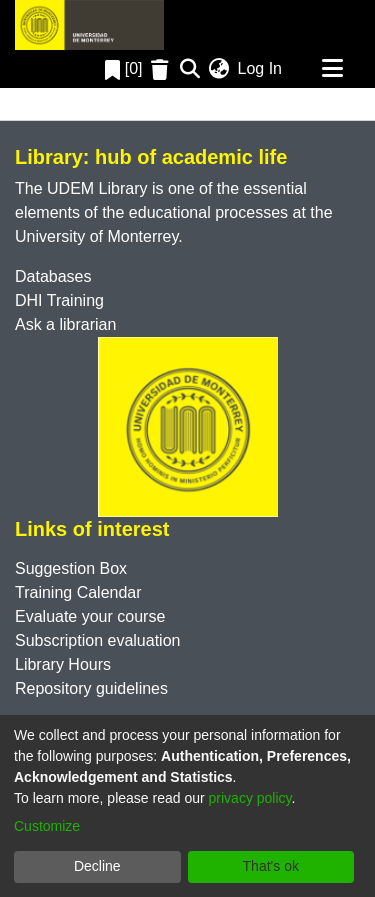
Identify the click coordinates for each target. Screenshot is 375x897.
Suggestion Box (71, 568)
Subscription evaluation (97, 640)
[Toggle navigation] (332, 69)
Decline (97, 866)
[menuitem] (219, 69)
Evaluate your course (90, 616)
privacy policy (250, 798)
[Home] (89, 25)
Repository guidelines (91, 688)
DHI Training (59, 300)
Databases (53, 276)
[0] (124, 68)
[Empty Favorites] (162, 69)
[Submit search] (190, 69)
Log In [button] (261, 68)
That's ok (271, 866)
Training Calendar (78, 592)
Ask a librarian (65, 324)
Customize (47, 826)
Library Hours (63, 664)
